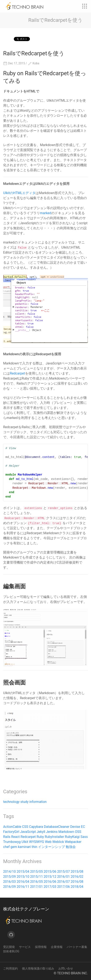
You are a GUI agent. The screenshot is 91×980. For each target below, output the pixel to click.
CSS (25, 827)
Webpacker (73, 842)
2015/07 (63, 872)
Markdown (66, 832)
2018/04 (77, 887)
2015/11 (37, 877)
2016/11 (23, 887)
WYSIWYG (37, 842)
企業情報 (57, 947)
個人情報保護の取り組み (38, 968)
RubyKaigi (72, 837)
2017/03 (50, 887)
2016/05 (37, 882)
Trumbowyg (12, 842)
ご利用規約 (10, 968)
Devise (75, 827)
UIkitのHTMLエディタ (19, 193)
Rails (7, 837)
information (38, 802)
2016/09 (10, 887)
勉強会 (71, 847)
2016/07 (63, 882)
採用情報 (41, 947)
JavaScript (28, 832)
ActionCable (12, 827)
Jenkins (52, 832)
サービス (25, 947)
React (16, 837)
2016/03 (10, 882)
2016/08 (77, 882)
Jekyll (41, 832)
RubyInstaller (54, 837)
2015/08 (77, 872)
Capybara (36, 827)
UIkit (25, 842)
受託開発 (9, 947)
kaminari (24, 847)
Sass (84, 837)
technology (11, 802)
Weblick (58, 842)
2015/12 (50, 877)
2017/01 (37, 887)
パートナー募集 (77, 947)
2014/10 (10, 872)
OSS (78, 832)
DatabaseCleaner (57, 827)
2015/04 (23, 872)
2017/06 (63, 887)
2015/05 (37, 872)
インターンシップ (51, 847)
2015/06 (50, 872)
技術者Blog (11, 951)
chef (6, 847)
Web (48, 842)
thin (34, 847)
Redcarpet (17, 373)
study (24, 802)
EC (83, 827)
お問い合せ (66, 968)
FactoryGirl (11, 832)
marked (46, 213)
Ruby (40, 837)
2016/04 (23, 882)
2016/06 (50, 882)
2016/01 (63, 877)
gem (14, 847)
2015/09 (10, 877)
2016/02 (77, 877)
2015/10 (23, 877)
